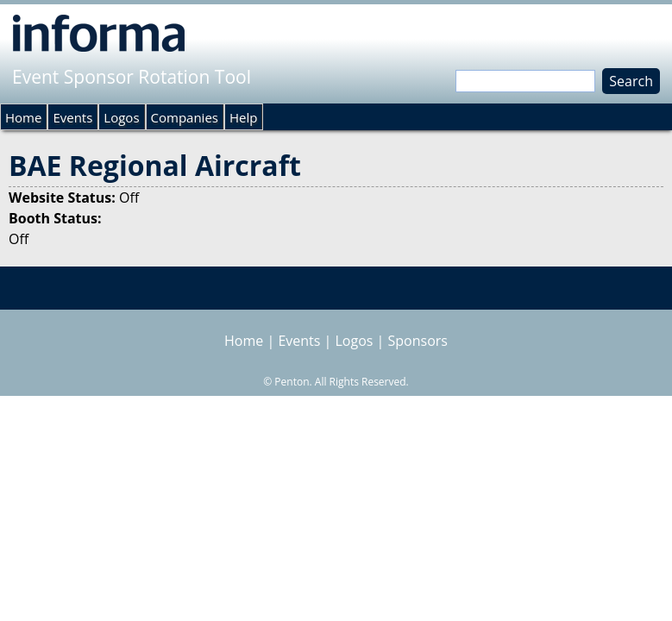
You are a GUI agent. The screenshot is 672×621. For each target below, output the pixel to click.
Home (23, 117)
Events (72, 117)
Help (243, 117)
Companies (185, 117)
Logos (121, 117)
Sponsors (418, 341)
